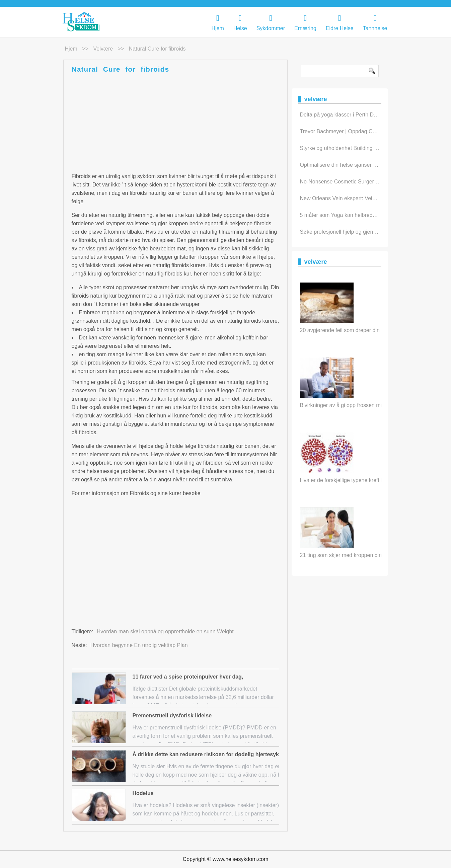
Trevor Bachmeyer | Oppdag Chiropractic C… (354, 131)
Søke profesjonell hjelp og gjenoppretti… (348, 232)
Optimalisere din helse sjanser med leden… (352, 165)
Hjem (217, 23)
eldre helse (340, 23)
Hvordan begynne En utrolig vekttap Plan (139, 645)
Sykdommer (271, 23)
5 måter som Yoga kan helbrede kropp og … (352, 215)
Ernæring (305, 23)
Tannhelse (375, 23)
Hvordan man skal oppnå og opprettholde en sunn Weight (165, 632)
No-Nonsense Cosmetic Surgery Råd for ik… (353, 182)
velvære (103, 49)
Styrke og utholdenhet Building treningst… (350, 148)
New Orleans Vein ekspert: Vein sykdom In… (353, 198)
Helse (240, 23)
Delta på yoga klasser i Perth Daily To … (348, 115)
